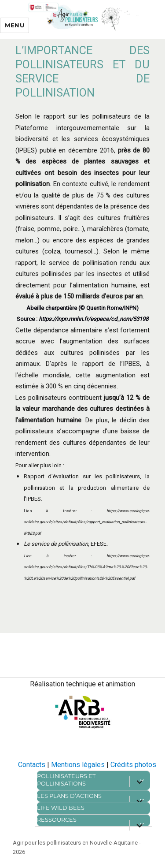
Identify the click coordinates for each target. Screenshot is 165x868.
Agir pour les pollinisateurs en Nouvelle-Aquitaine (75, 843)
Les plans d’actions (69, 796)
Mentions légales (78, 765)
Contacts (32, 765)
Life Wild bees (61, 808)
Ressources (57, 820)
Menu (15, 25)
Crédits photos (133, 765)
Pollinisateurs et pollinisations (66, 780)
